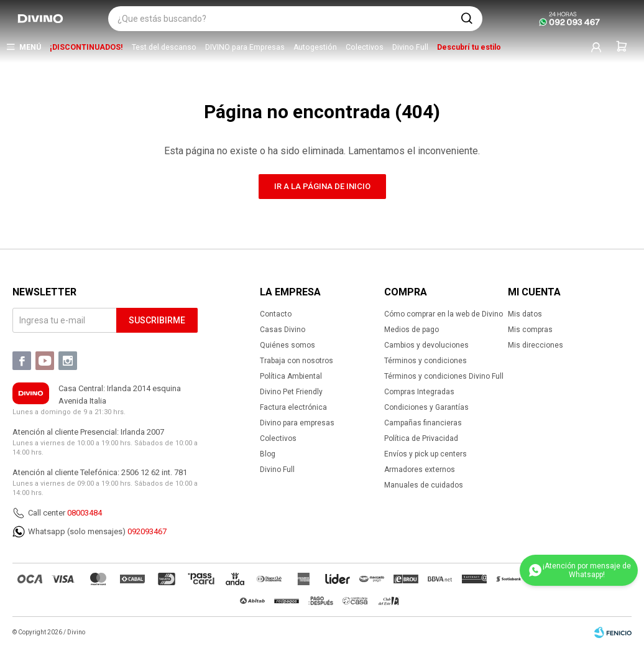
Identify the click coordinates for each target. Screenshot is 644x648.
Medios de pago (412, 330)
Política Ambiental (291, 376)
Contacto (276, 314)
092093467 (147, 531)
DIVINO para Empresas (245, 47)
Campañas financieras (423, 423)
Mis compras (530, 330)
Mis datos (525, 314)
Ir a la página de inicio (322, 186)
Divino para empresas (297, 423)
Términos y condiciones (425, 361)
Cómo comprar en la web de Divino (444, 314)
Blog (268, 454)
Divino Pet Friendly (291, 392)
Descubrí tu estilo (469, 47)
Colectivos (365, 47)
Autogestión (315, 47)
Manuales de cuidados (424, 485)
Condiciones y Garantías (426, 407)
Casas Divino (283, 330)
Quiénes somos (287, 345)
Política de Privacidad (421, 438)
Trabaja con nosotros (297, 361)
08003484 (85, 513)
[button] (467, 19)
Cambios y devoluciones (426, 345)
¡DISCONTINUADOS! (86, 47)
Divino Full (410, 47)
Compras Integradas (419, 392)
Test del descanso (164, 47)
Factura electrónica (293, 407)
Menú (30, 47)
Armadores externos (420, 470)
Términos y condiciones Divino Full (444, 376)
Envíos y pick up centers (425, 454)
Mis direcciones (536, 345)
